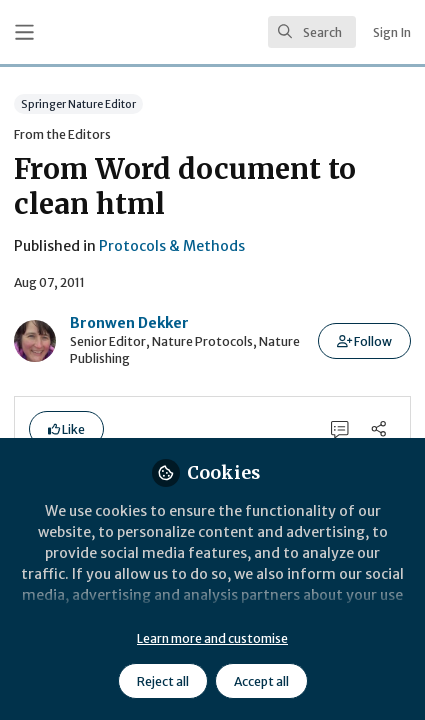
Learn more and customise (212, 638)
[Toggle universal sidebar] (24, 32)
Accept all (261, 681)
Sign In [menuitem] (392, 32)
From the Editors (62, 134)
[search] (312, 32)
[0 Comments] (340, 428)
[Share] (378, 428)
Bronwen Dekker (129, 323)
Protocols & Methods (172, 246)
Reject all (163, 681)
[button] (364, 341)
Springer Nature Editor (78, 103)
